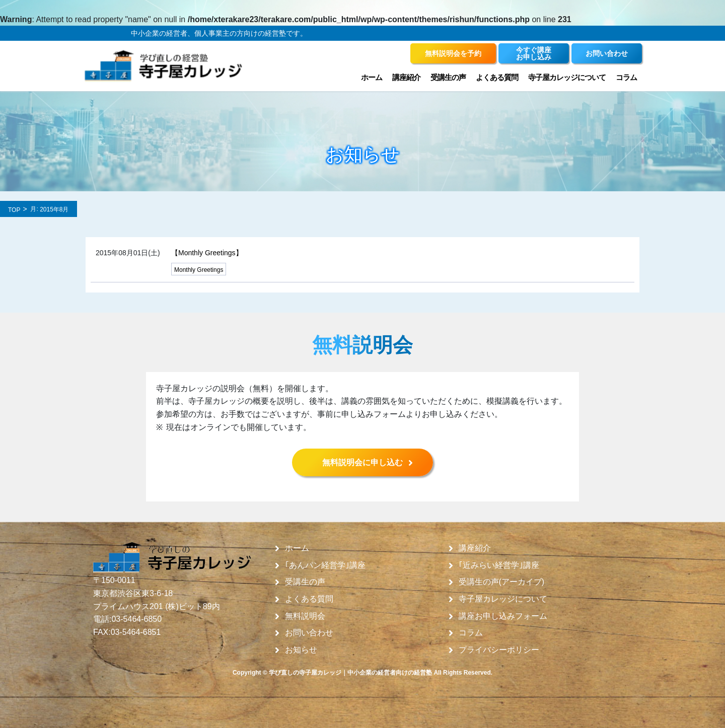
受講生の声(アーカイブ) (502, 582)
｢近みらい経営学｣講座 (499, 565)
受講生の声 (448, 77)
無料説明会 (305, 616)
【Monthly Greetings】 (207, 253)
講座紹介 (406, 77)
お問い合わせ (309, 633)
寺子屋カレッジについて (567, 77)
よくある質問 (497, 77)
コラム (626, 77)
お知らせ (301, 650)
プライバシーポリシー (499, 650)
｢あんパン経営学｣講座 (325, 565)
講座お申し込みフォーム (503, 616)
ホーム (372, 77)
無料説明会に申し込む (362, 462)
